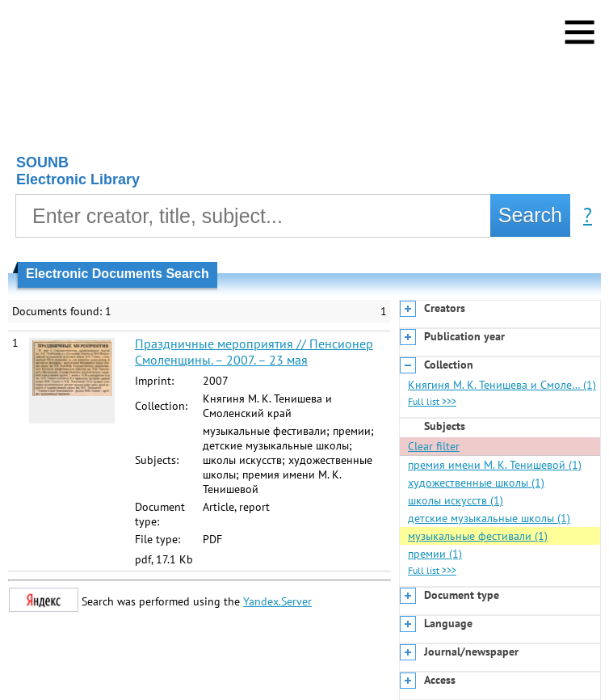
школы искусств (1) (456, 500)
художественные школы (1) (476, 483)
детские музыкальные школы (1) (489, 518)
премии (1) (435, 554)
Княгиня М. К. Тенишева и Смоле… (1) (502, 385)
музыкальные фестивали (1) (478, 536)
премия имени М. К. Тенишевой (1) (495, 465)
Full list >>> (432, 401)
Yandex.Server (277, 601)
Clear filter (434, 446)
